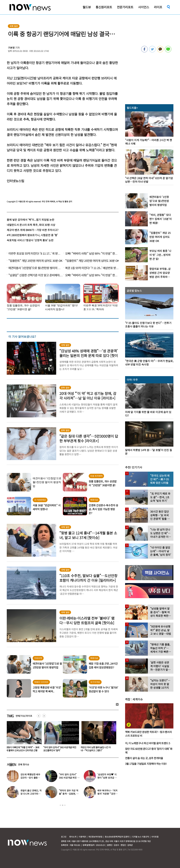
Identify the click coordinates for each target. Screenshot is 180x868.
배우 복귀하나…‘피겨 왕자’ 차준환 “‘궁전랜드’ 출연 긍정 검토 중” (108, 794)
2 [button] (63, 805)
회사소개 (73, 837)
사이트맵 (155, 837)
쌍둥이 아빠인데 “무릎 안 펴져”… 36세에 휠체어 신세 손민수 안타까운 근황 (60, 749)
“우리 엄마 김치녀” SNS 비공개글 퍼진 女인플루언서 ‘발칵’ (97, 749)
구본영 (11, 48)
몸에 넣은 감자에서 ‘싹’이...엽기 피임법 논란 (31, 220)
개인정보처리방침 (95, 837)
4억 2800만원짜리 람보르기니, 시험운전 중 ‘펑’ (32, 235)
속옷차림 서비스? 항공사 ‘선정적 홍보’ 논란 (30, 240)
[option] (23, 737)
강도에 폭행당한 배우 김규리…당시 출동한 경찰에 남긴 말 (30, 778)
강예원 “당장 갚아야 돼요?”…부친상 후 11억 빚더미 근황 (23, 749)
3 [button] (65, 805)
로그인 (64, 837)
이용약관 (82, 837)
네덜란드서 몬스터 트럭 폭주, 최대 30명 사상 (31, 225)
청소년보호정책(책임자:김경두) (117, 837)
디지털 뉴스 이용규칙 (140, 837)
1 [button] (60, 805)
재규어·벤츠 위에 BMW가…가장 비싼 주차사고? (33, 230)
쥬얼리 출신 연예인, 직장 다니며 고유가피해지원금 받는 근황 (31, 794)
